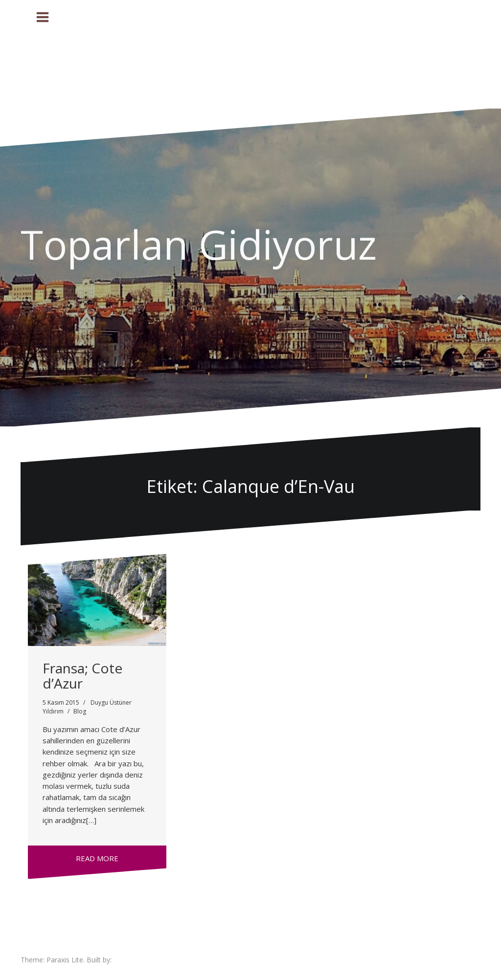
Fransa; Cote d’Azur (82, 676)
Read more (97, 858)
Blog (80, 711)
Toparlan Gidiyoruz (199, 244)
